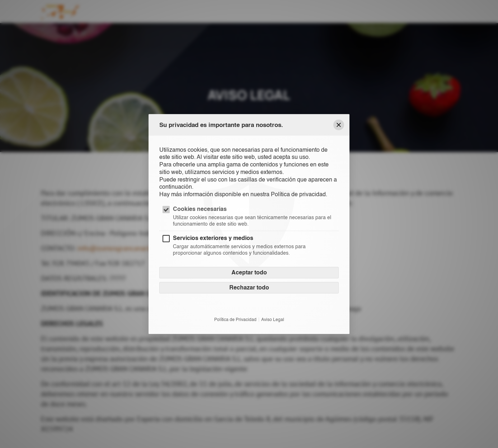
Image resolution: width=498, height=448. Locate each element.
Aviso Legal (273, 320)
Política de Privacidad (235, 320)
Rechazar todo (249, 288)
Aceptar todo (249, 273)
